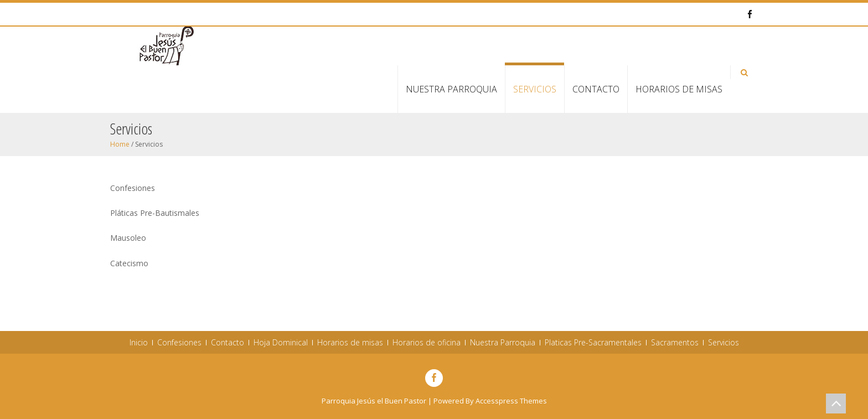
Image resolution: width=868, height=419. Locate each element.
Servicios (535, 89)
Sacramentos (675, 343)
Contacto (596, 89)
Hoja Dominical (281, 343)
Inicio (139, 343)
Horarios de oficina (427, 343)
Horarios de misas (679, 89)
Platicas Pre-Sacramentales (593, 343)
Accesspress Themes (511, 401)
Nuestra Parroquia (451, 89)
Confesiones (179, 343)
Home (120, 144)
